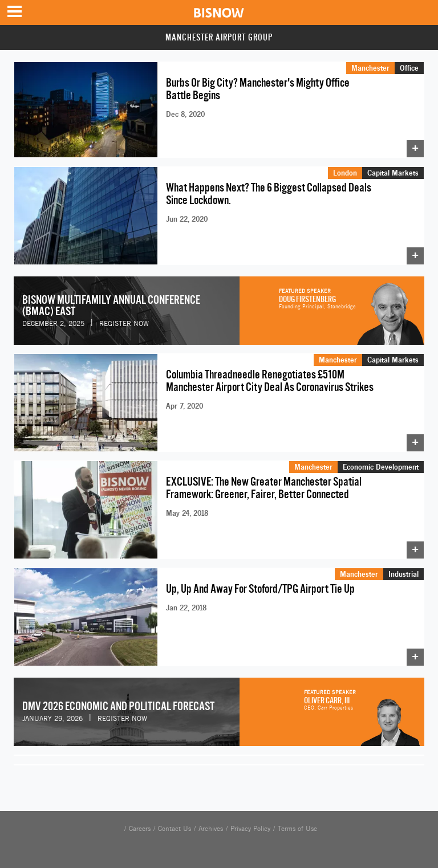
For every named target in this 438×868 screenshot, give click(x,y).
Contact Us (175, 829)
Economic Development (381, 467)
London (345, 173)
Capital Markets (393, 173)
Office (409, 68)
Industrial (403, 574)
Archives (211, 829)
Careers (140, 829)
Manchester (370, 68)
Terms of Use (297, 829)
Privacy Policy (250, 829)
